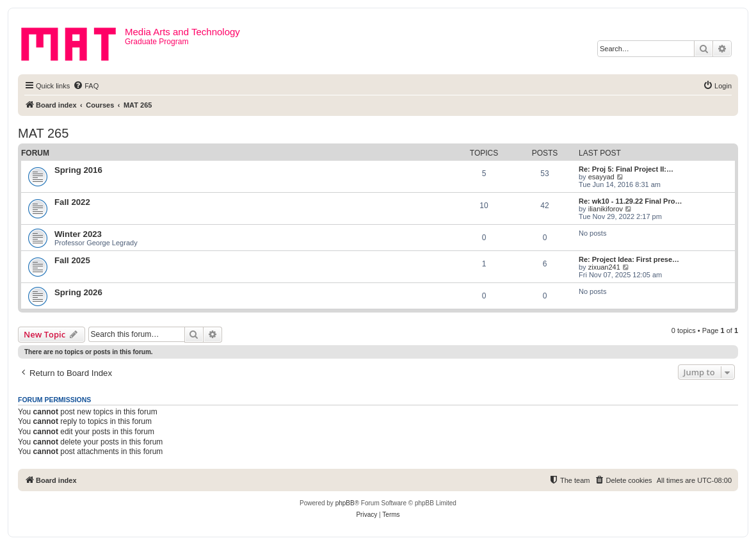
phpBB (345, 503)
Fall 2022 (72, 202)
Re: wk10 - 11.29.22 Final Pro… (630, 201)
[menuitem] (86, 86)
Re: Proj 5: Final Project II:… (626, 169)
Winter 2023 (78, 234)
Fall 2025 (72, 260)
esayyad (601, 177)
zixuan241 (604, 267)
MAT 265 (43, 133)
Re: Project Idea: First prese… (629, 259)
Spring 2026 (78, 292)
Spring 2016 (78, 170)
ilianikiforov (606, 209)
